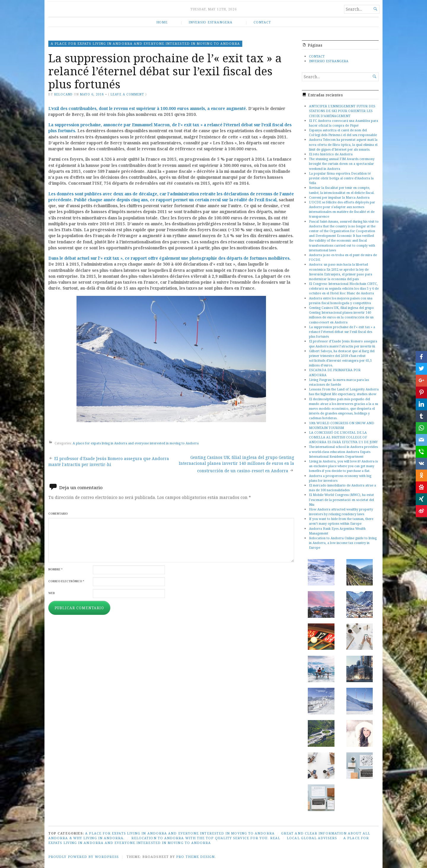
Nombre (55, 569)
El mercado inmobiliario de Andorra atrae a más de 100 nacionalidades (342, 488)
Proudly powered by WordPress (83, 857)
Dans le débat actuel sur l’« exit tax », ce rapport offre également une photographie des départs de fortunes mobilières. (169, 258)
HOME (162, 22)
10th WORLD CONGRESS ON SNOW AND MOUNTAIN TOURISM (342, 425)
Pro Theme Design (195, 857)
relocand (63, 94)
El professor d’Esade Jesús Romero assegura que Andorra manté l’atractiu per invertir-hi (343, 343)
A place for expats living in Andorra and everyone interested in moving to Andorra (145, 43)
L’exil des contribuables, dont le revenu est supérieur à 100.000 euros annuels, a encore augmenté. (148, 108)
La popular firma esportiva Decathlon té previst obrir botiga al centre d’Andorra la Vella (341, 178)
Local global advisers (312, 838)
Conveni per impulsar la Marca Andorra (339, 197)
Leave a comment (127, 94)
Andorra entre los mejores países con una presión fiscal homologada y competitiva (341, 300)
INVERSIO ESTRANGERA (210, 22)
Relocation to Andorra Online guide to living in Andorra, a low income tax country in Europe (343, 543)
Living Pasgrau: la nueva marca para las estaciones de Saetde (339, 382)
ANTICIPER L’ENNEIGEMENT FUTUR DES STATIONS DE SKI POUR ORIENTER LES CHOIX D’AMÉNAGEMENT (342, 111)
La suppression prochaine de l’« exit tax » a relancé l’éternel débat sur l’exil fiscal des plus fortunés (342, 332)
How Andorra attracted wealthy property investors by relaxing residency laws (341, 512)
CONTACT (262, 22)
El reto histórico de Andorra (331, 154)
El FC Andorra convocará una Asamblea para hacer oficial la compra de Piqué (344, 123)
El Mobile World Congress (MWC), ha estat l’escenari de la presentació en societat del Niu (341, 499)
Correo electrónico (66, 581)
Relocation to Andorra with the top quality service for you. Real (206, 838)
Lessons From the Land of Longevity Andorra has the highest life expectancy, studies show (344, 391)
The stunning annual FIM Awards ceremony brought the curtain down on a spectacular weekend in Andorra (342, 163)
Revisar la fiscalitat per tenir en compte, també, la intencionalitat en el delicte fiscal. (342, 190)
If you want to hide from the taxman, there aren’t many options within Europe (341, 521)
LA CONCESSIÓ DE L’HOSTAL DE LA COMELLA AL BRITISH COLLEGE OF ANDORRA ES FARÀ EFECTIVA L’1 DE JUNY (343, 437)
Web (52, 593)
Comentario (58, 514)
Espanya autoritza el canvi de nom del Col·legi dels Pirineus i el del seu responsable (343, 132)
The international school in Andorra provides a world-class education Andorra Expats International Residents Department (343, 451)
